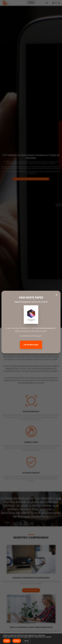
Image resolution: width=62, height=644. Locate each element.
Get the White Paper (31, 345)
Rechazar (17, 641)
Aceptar (7, 641)
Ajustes (27, 641)
